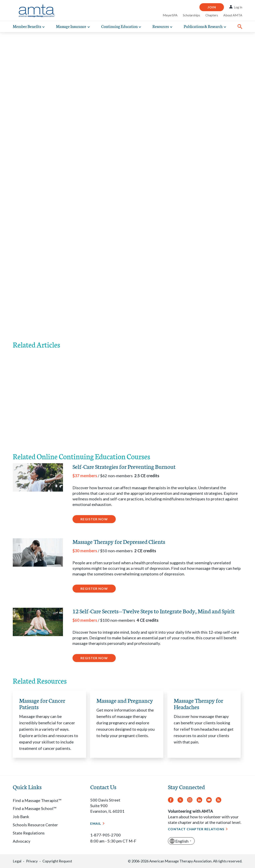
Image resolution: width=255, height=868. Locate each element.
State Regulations (29, 833)
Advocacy (22, 841)
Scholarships (191, 15)
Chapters (212, 15)
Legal (17, 861)
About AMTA (233, 15)
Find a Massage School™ (34, 808)
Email (96, 823)
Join (212, 7)
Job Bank (21, 817)
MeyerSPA (170, 15)
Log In (238, 7)
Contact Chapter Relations (196, 829)
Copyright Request (57, 861)
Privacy (32, 861)
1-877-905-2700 (105, 835)
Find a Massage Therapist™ (37, 800)
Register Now (94, 519)
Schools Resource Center (35, 825)
